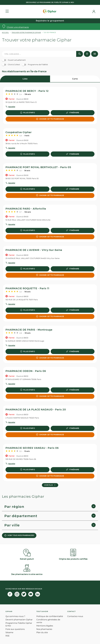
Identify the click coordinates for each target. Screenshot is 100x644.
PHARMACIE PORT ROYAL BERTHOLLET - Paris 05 (38, 167)
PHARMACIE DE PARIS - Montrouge (29, 330)
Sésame (9, 632)
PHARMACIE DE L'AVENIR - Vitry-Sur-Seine (34, 250)
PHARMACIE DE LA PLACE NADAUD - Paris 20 (36, 410)
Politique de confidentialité (50, 616)
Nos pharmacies (44, 629)
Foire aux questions (15, 629)
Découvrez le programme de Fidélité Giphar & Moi (50, 2)
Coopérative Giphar (19, 132)
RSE (8, 636)
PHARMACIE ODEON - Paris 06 (26, 371)
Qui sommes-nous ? (15, 616)
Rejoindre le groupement (50, 21)
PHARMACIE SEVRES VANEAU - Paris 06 (32, 448)
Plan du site (42, 632)
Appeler (12, 107)
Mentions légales (45, 626)
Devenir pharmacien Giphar (19, 620)
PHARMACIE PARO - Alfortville (26, 209)
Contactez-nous (75, 616)
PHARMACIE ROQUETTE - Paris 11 (27, 288)
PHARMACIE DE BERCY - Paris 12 (27, 91)
